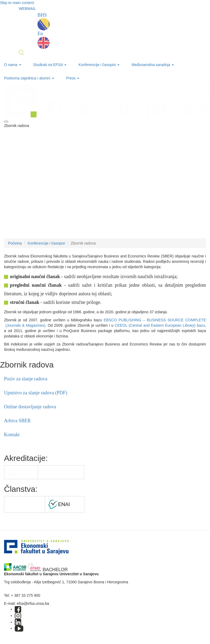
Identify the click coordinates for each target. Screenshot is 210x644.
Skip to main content (17, 3)
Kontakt (12, 435)
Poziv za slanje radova (26, 379)
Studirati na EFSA (50, 65)
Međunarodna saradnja (153, 65)
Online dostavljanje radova (30, 407)
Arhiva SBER (17, 421)
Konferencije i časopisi (99, 65)
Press (73, 78)
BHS (44, 21)
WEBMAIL (27, 9)
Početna (15, 243)
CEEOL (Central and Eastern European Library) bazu (160, 325)
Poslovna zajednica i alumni (29, 78)
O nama (13, 65)
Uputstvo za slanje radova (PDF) (36, 393)
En (44, 40)
